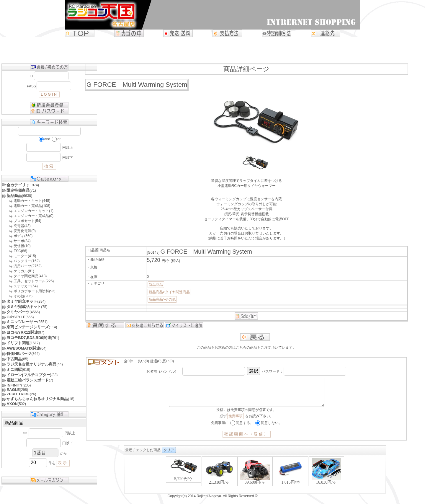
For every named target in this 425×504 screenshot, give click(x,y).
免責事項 (236, 422)
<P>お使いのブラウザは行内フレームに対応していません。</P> (255, 480)
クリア (169, 456)
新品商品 (156, 285)
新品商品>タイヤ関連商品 (169, 292)
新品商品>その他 (162, 299)
